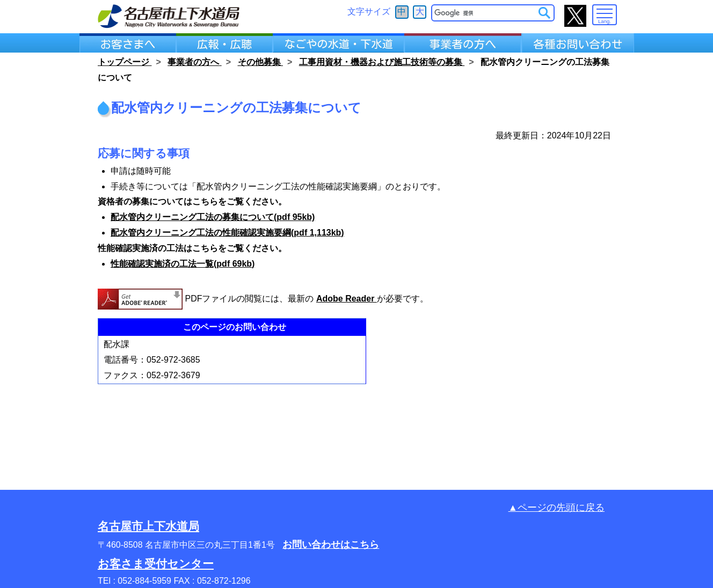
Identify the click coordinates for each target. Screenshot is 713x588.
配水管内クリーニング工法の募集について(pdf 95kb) (213, 217)
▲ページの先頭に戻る (556, 508)
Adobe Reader (347, 299)
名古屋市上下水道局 (148, 526)
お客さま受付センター (156, 564)
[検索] (485, 13)
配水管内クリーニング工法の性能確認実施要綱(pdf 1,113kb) (227, 233)
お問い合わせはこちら (331, 545)
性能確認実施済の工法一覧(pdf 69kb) (183, 264)
